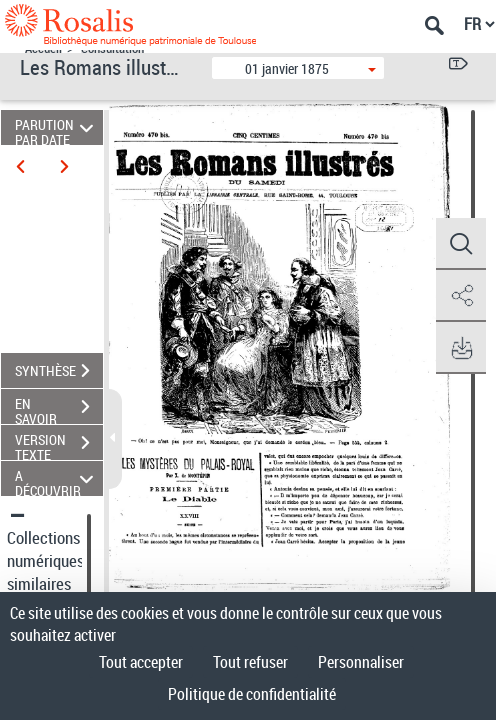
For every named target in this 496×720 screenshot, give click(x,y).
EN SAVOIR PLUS (59, 409)
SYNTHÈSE (59, 371)
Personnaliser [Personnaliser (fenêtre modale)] (361, 662)
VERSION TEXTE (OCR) (59, 445)
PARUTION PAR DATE (57, 127)
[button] (461, 244)
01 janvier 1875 (287, 68)
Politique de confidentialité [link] (252, 694)
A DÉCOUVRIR (57, 478)
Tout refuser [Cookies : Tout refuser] (250, 662)
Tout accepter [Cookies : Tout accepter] (141, 662)
